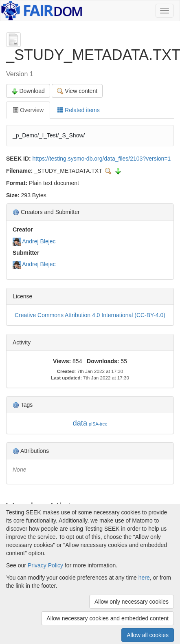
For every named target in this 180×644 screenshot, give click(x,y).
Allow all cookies (148, 635)
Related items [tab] (78, 110)
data (80, 423)
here (144, 578)
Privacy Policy (45, 565)
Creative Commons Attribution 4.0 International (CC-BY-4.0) (90, 315)
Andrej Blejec (39, 241)
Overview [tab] (28, 110)
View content (77, 91)
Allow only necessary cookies (132, 602)
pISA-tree (98, 424)
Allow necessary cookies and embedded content (108, 618)
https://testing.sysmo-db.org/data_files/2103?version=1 (102, 159)
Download (28, 91)
